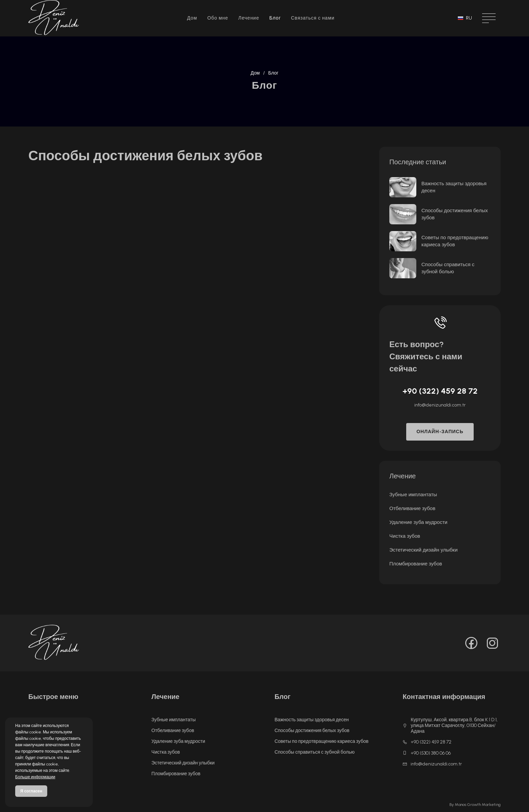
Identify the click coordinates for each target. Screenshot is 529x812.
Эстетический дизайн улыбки (423, 550)
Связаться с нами (313, 18)
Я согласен (31, 791)
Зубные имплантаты (413, 495)
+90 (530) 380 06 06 (427, 753)
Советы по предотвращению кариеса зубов (455, 241)
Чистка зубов (405, 536)
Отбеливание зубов (412, 508)
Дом (192, 18)
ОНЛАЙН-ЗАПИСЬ (440, 432)
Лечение (249, 18)
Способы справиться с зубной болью (448, 268)
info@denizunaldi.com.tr (440, 405)
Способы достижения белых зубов (455, 214)
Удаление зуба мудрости (418, 522)
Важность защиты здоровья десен (454, 187)
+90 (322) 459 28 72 (440, 391)
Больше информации (35, 777)
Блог (275, 18)
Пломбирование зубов (416, 564)
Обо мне (218, 18)
